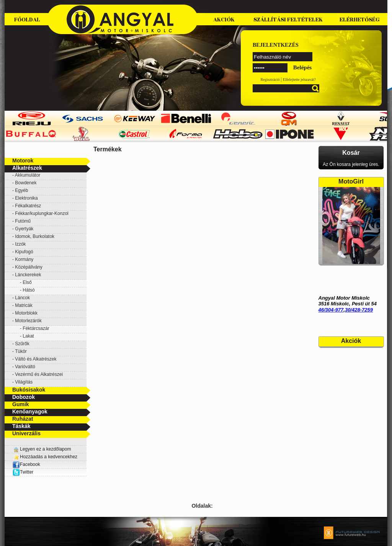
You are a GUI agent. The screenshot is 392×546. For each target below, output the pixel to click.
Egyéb (21, 190)
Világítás (24, 382)
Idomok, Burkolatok (35, 236)
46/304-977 (331, 310)
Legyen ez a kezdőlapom (45, 449)
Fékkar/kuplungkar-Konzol (42, 213)
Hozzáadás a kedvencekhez (49, 457)
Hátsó (29, 290)
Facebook (26, 464)
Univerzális (26, 433)
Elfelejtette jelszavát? (299, 80)
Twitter (27, 472)
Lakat (28, 336)
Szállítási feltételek (288, 20)
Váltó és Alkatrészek (36, 359)
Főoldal (27, 20)
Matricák (24, 305)
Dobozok (24, 397)
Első (27, 282)
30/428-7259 (359, 310)
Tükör (21, 351)
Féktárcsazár (36, 328)
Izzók (20, 244)
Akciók (224, 20)
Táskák (21, 426)
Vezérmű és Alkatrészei (39, 374)
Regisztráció (270, 80)
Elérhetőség (360, 20)
